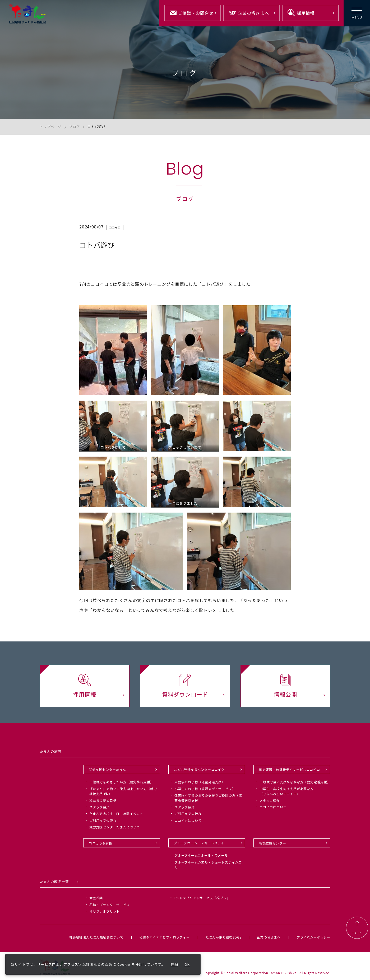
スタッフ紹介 (100, 807)
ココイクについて (188, 820)
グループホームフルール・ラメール (201, 855)
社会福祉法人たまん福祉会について (96, 937)
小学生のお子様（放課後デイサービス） (205, 789)
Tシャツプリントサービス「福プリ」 (202, 898)
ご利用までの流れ (103, 820)
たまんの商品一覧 (54, 882)
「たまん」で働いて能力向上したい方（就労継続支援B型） (123, 791)
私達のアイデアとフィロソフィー (165, 937)
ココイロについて (273, 807)
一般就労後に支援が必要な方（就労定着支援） (295, 782)
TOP (357, 928)
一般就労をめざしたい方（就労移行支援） (121, 782)
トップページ (51, 127)
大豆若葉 (96, 898)
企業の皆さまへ (269, 937)
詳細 (175, 964)
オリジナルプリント (105, 911)
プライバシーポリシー (313, 937)
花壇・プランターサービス (110, 905)
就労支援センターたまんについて (115, 827)
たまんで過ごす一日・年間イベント (116, 813)
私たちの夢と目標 (103, 800)
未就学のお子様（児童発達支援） (200, 782)
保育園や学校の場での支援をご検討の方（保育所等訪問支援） (208, 798)
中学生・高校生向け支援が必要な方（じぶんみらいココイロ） (287, 791)
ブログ (74, 127)
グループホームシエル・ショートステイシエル (208, 865)
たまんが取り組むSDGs (223, 937)
